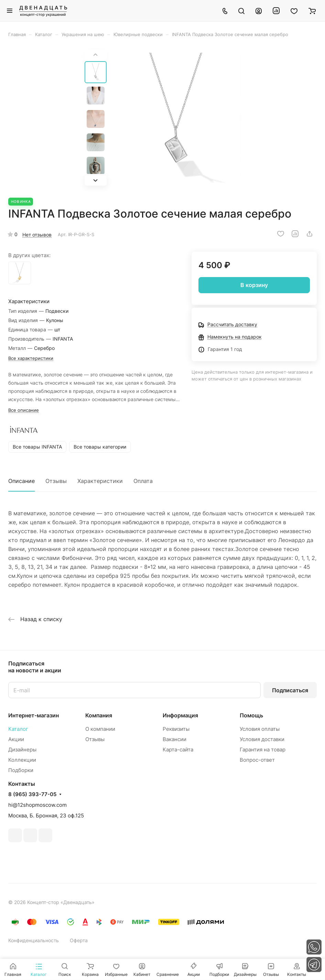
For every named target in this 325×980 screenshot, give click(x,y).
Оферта (79, 940)
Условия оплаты (260, 729)
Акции (16, 739)
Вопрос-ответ (257, 760)
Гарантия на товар (263, 750)
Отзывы (56, 481)
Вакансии (175, 739)
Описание (21, 481)
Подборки (21, 770)
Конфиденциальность (34, 940)
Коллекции (22, 760)
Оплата (143, 481)
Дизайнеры (22, 750)
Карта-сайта (178, 750)
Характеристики (100, 481)
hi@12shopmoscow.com (37, 805)
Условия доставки (262, 739)
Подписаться (290, 690)
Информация (180, 715)
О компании (100, 729)
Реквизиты (176, 729)
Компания (99, 715)
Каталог (18, 729)
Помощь (251, 715)
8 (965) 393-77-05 (32, 794)
